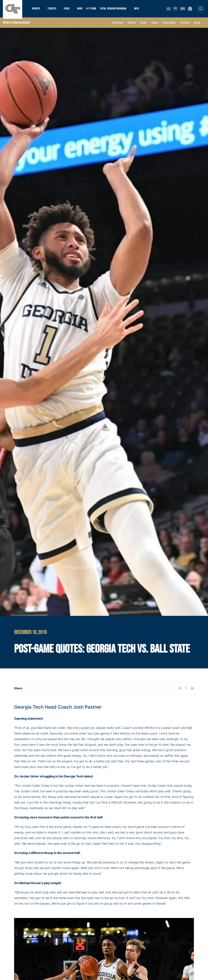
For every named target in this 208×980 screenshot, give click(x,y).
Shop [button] (83, 10)
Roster (132, 25)
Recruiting (169, 25)
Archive (185, 25)
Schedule (117, 25)
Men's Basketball (16, 25)
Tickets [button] (53, 10)
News (155, 25)
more (197, 25)
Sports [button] (36, 10)
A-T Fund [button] (95, 10)
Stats (143, 25)
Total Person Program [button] (117, 10)
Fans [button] (69, 10)
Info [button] (142, 10)
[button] (201, 10)
